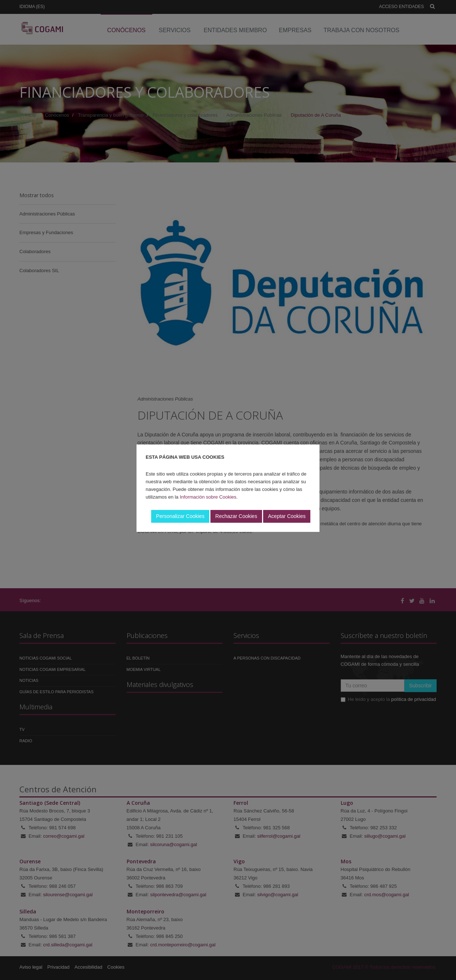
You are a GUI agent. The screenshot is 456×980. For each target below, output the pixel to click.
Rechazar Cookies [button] (236, 516)
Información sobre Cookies (208, 497)
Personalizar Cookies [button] (180, 516)
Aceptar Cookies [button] (287, 516)
